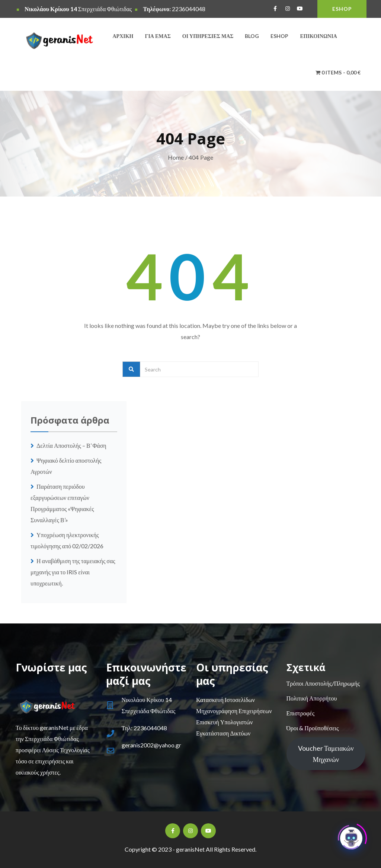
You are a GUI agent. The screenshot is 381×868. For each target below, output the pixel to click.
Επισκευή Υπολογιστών (224, 722)
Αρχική (123, 36)
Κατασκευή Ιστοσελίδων (225, 700)
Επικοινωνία (318, 36)
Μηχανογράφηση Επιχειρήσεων (234, 711)
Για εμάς (158, 36)
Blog (252, 36)
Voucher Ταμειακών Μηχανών (326, 754)
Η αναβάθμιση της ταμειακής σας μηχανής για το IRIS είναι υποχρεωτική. (73, 572)
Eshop (279, 36)
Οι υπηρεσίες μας (208, 36)
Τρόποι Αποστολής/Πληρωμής (323, 683)
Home (176, 157)
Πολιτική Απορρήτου (312, 698)
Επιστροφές (300, 713)
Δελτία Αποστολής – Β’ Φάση (72, 445)
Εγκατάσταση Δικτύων (223, 733)
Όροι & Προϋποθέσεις (313, 728)
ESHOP (342, 9)
